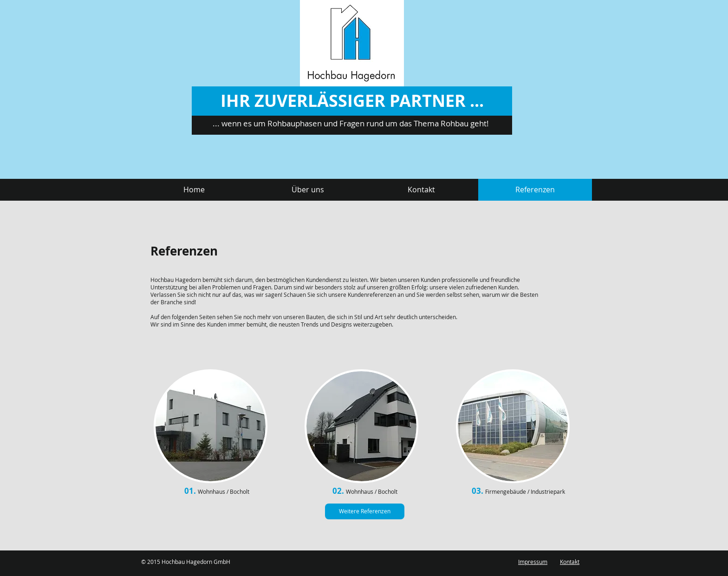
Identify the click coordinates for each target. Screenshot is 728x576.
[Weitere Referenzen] (365, 511)
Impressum (533, 562)
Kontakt (570, 562)
